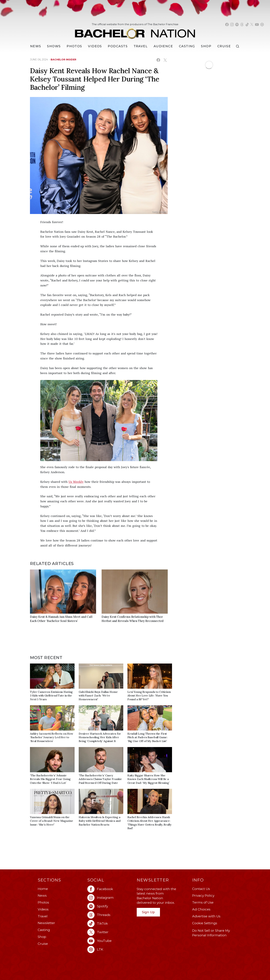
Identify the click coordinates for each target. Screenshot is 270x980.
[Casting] (187, 46)
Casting (44, 930)
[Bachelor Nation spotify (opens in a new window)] (237, 25)
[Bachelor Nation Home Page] (135, 32)
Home (43, 889)
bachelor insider (63, 60)
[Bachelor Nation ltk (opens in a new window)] (110, 949)
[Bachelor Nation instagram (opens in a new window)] (232, 25)
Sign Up (148, 912)
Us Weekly (76, 482)
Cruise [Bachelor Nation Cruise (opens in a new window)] (224, 46)
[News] (36, 46)
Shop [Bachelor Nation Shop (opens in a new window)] (206, 46)
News (42, 896)
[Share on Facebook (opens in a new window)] (158, 60)
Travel (141, 46)
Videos (95, 46)
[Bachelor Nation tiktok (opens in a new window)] (247, 25)
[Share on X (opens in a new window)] (165, 60)
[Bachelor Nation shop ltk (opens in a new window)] (262, 25)
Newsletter (46, 923)
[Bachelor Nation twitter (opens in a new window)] (252, 25)
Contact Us (201, 889)
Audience (163, 46)
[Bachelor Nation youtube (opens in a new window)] (257, 25)
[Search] (238, 46)
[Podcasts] (118, 46)
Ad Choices (201, 909)
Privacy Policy (203, 896)
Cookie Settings (205, 923)
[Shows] (54, 46)
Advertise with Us (206, 916)
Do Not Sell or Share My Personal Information (211, 933)
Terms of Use (203, 902)
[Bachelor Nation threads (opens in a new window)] (242, 25)
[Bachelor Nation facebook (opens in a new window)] (227, 25)
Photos (74, 46)
